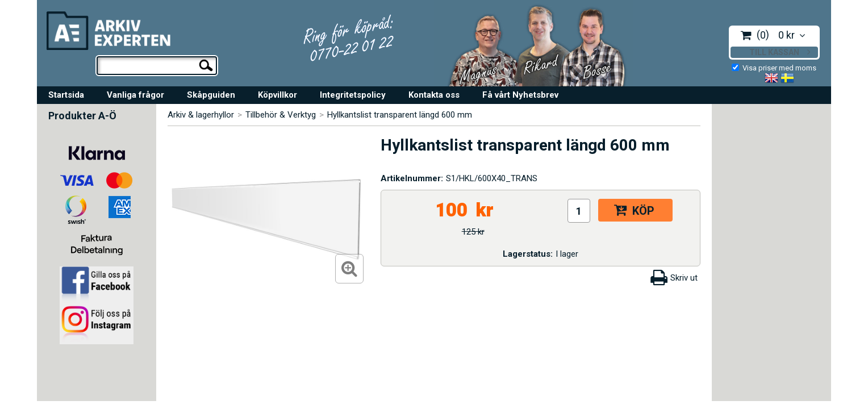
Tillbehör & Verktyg (281, 115)
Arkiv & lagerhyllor (201, 115)
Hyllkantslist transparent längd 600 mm (400, 115)
